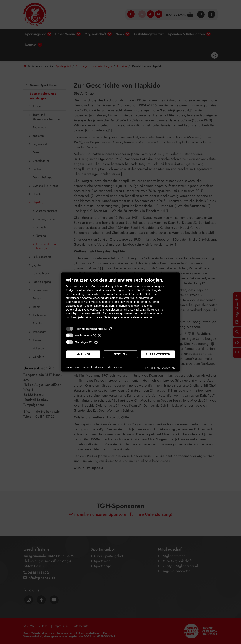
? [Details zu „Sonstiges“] (96, 342)
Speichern (121, 354)
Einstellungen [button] (115, 368)
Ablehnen (83, 354)
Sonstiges (82, 342)
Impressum (72, 368)
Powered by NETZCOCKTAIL (159, 368)
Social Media (84, 335)
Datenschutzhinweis (93, 368)
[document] (121, 301)
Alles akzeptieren (158, 354)
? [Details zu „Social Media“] (99, 335)
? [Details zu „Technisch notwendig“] (111, 329)
